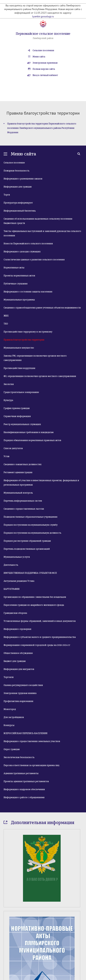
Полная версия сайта (44, 69)
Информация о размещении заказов (23, 179)
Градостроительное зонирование (21, 392)
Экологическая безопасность (19, 757)
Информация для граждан (18, 187)
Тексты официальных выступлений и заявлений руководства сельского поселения (42, 233)
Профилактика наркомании (18, 701)
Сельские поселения (43, 50)
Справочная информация (17, 416)
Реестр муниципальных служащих (22, 424)
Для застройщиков (14, 717)
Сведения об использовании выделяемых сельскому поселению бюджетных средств (38, 221)
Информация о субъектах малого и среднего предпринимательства (40, 637)
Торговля (9, 677)
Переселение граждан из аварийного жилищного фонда (34, 605)
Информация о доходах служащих (22, 252)
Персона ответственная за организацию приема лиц (32, 765)
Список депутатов (13, 448)
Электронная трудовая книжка (20, 693)
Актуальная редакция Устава (19, 581)
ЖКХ (6, 316)
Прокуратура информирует (18, 203)
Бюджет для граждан (15, 661)
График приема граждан (17, 408)
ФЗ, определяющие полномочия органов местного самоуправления (40, 376)
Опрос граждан (12, 749)
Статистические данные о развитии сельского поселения (34, 260)
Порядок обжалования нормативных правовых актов (32, 440)
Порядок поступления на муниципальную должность (32, 533)
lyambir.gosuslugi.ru (43, 16)
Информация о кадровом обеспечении (24, 789)
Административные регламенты (21, 773)
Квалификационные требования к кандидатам (29, 432)
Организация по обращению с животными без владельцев (35, 597)
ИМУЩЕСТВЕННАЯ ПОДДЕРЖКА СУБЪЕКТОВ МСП (30, 573)
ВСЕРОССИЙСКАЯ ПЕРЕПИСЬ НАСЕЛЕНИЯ (26, 733)
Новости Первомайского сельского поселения (28, 244)
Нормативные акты (14, 268)
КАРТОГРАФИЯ (12, 589)
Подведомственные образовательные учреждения (31, 517)
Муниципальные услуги (17, 557)
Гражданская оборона (15, 613)
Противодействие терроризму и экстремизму (28, 332)
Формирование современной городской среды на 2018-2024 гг (37, 645)
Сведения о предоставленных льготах (24, 509)
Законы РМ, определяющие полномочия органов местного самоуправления (35, 358)
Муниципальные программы (19, 300)
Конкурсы (9, 725)
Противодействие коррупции (19, 368)
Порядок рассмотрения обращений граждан (27, 541)
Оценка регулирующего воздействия (23, 685)
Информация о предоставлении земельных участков (32, 741)
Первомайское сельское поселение (43, 34)
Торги (7, 195)
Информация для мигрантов (19, 669)
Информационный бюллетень (20, 211)
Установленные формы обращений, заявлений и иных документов (40, 621)
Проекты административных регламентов (26, 781)
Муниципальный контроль (18, 493)
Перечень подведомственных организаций (27, 549)
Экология (9, 384)
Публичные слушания (16, 284)
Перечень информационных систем (23, 501)
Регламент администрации (18, 472)
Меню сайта (39, 57)
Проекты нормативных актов (19, 276)
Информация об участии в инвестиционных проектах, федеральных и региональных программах (41, 483)
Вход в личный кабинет (45, 75)
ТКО (6, 324)
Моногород (10, 709)
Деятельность (11, 565)
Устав (7, 456)
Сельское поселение (14, 163)
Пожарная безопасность (16, 171)
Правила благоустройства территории (24, 340)
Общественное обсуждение (18, 653)
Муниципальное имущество (19, 348)
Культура (8, 400)
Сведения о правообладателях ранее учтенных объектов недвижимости (42, 308)
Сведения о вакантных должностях (23, 464)
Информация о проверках (17, 629)
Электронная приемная (45, 63)
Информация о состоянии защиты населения (28, 292)
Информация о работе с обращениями (24, 797)
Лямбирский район (43, 38)
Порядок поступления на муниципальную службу (31, 525)
